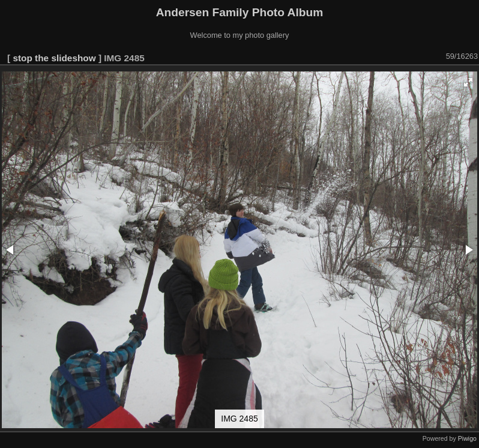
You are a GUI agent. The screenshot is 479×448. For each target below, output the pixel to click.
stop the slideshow (54, 58)
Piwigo (467, 438)
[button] (468, 82)
